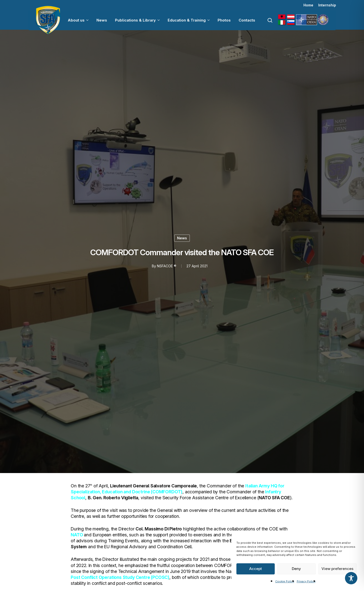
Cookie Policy (285, 581)
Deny (296, 569)
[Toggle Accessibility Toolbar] (351, 578)
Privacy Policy (306, 581)
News (182, 238)
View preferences (337, 569)
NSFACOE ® (167, 266)
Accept (256, 569)
